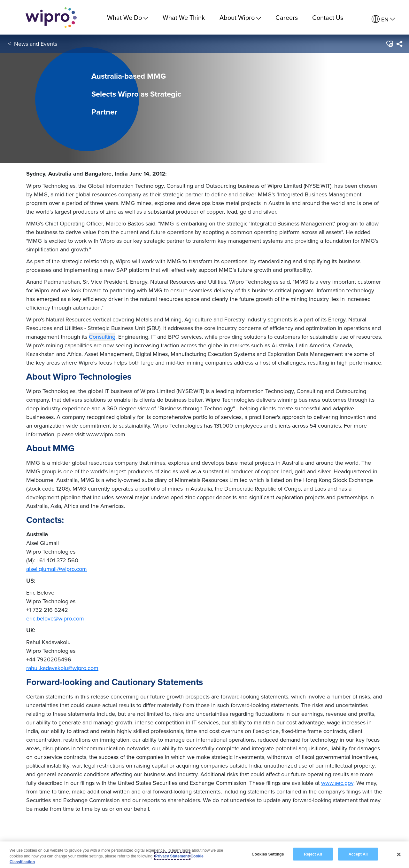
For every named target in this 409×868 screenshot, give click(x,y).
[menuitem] (383, 19)
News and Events (36, 44)
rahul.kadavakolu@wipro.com (62, 668)
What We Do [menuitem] (128, 17)
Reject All (313, 854)
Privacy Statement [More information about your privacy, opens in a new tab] (172, 856)
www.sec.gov (337, 783)
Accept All (358, 854)
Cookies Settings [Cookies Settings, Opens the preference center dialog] (268, 854)
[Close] (399, 854)
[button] (389, 44)
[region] (204, 855)
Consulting (102, 337)
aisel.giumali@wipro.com (57, 569)
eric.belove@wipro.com (55, 618)
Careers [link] (287, 17)
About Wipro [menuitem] (240, 17)
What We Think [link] (184, 17)
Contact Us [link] (328, 17)
